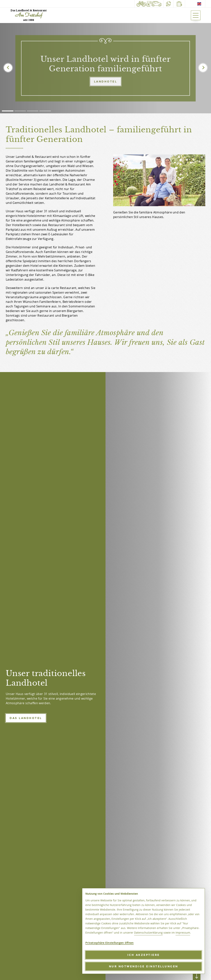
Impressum (183, 933)
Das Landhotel (26, 718)
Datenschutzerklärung (148, 933)
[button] (8, 111)
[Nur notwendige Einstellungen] (143, 966)
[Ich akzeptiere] (143, 955)
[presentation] (8, 68)
